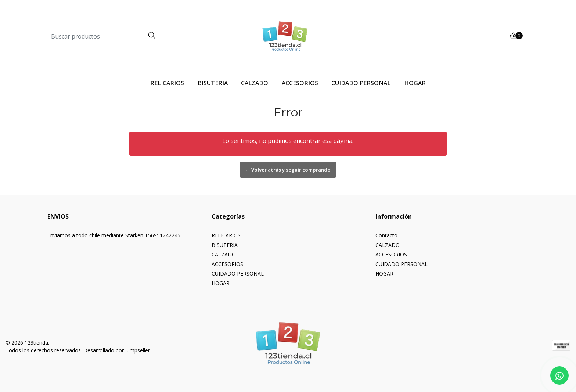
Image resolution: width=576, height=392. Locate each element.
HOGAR (415, 83)
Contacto (386, 235)
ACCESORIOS (300, 83)
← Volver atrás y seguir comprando (288, 170)
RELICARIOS (167, 83)
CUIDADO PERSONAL (361, 83)
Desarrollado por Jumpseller (117, 350)
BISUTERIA (213, 83)
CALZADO (255, 83)
